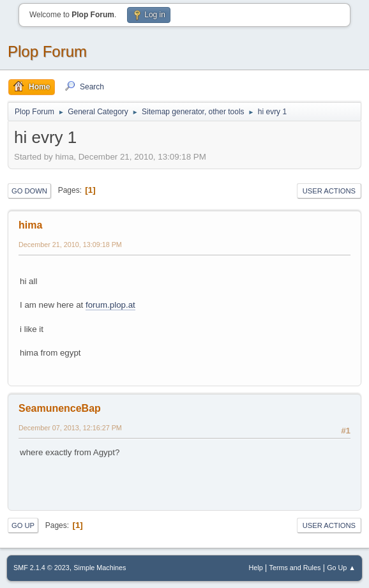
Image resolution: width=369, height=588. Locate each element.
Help (256, 568)
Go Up (23, 525)
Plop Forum (47, 51)
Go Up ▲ (341, 568)
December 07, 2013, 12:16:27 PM (70, 428)
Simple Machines (100, 568)
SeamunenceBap (60, 408)
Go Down (29, 191)
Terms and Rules (295, 568)
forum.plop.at (110, 305)
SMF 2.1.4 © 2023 (41, 568)
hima (30, 225)
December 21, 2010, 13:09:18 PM (70, 245)
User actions (329, 191)
